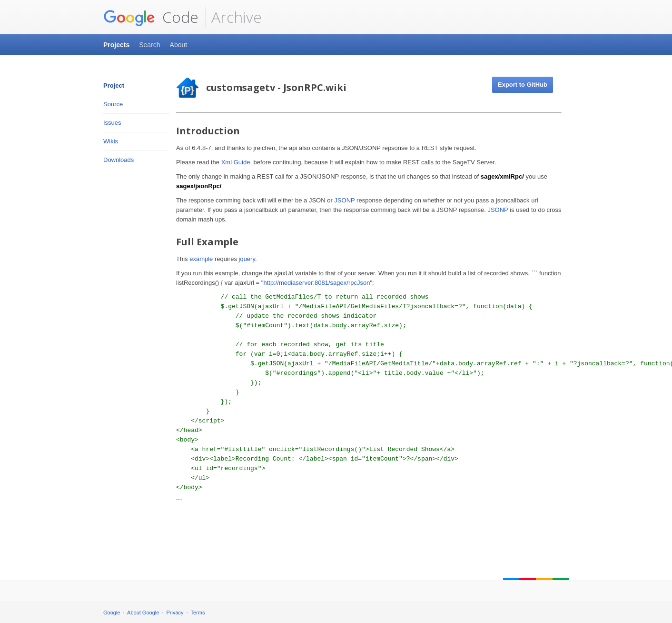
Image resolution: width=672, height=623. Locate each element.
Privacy (175, 613)
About (179, 45)
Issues (112, 123)
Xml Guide (236, 162)
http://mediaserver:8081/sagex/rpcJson (316, 283)
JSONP (344, 200)
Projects (116, 45)
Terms (198, 613)
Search (149, 45)
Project (114, 85)
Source (113, 104)
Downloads (119, 160)
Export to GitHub (523, 85)
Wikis (111, 141)
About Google (143, 613)
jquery (247, 259)
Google (112, 613)
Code (151, 17)
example (201, 259)
